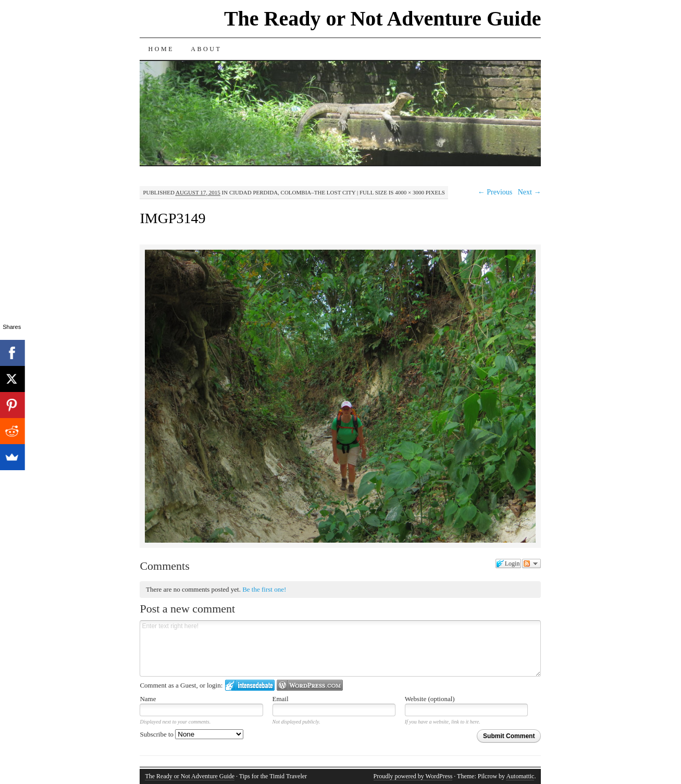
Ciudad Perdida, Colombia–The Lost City (292, 192)
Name (148, 699)
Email (281, 699)
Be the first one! (264, 589)
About (206, 49)
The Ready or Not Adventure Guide (383, 19)
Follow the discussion (531, 563)
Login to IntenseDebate (250, 685)
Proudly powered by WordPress (413, 776)
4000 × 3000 (410, 192)
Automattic (520, 776)
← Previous (495, 192)
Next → (530, 192)
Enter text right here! (340, 648)
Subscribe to (191, 734)
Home (161, 49)
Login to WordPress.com (310, 685)
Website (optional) (430, 699)
